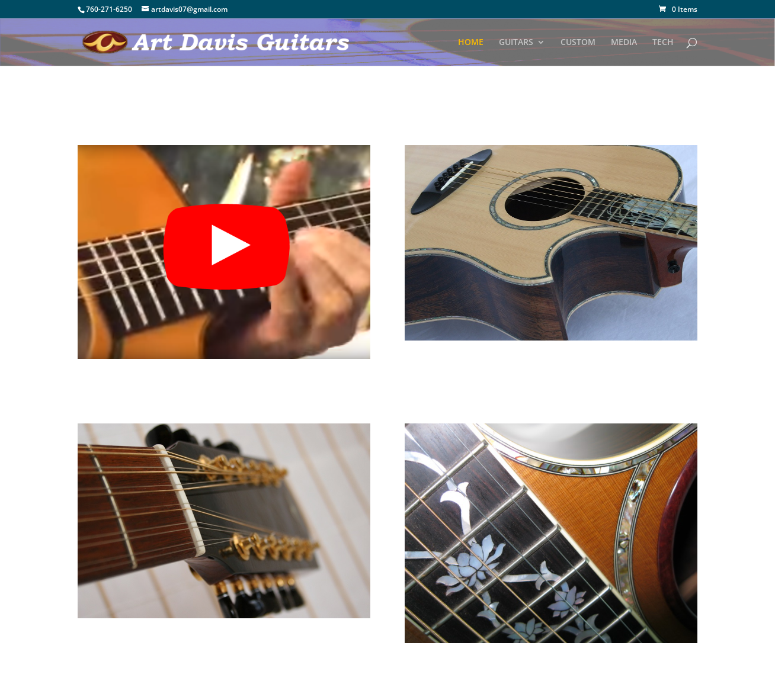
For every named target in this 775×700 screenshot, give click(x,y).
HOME (471, 43)
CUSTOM (578, 43)
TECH (663, 43)
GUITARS (516, 43)
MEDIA (624, 43)
